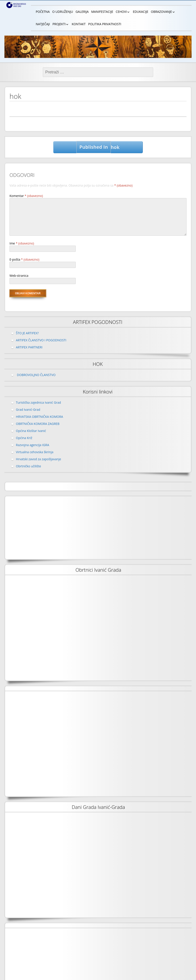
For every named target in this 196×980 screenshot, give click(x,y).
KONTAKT (79, 24)
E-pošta (24, 259)
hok (98, 147)
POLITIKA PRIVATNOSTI (105, 24)
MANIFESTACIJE (102, 12)
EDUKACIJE (141, 12)
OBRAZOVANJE (162, 12)
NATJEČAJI (43, 24)
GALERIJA (82, 12)
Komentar (26, 196)
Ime (22, 243)
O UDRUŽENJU (63, 12)
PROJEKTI (59, 24)
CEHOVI (121, 12)
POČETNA (43, 12)
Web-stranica (19, 276)
